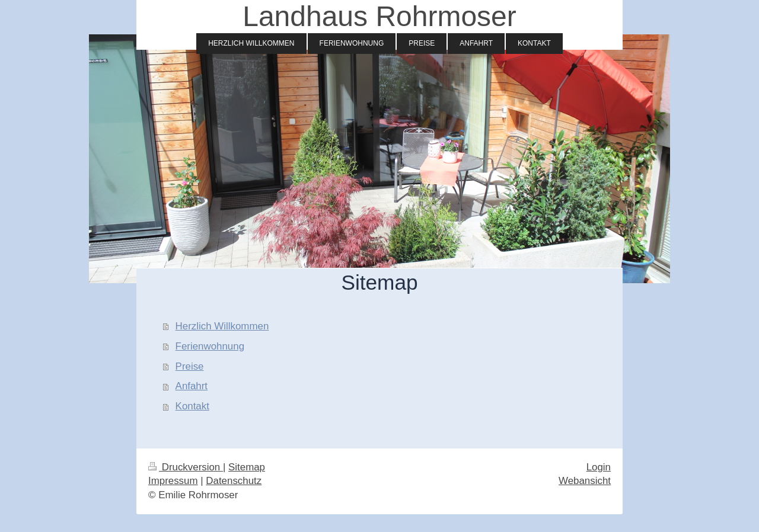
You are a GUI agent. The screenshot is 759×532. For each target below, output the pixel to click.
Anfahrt (192, 386)
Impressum (173, 481)
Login (599, 467)
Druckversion (186, 467)
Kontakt (192, 406)
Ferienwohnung (210, 346)
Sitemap (247, 467)
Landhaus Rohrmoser (379, 16)
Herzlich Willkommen (222, 326)
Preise (190, 366)
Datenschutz (234, 481)
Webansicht (585, 481)
